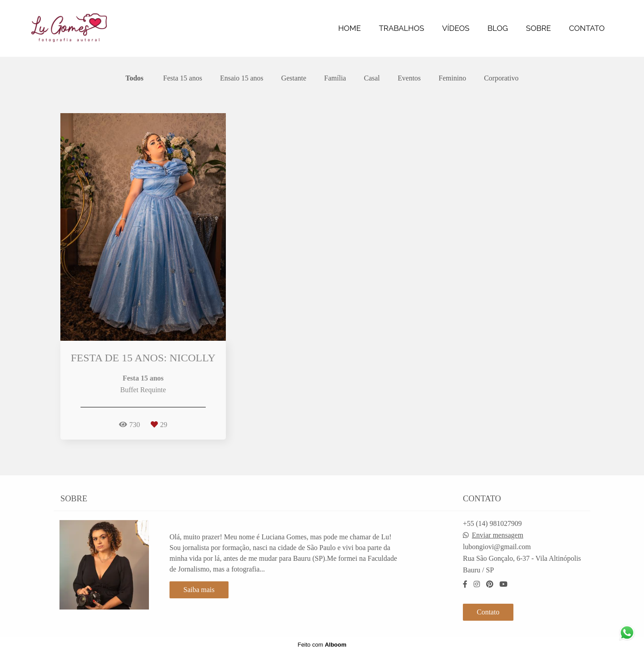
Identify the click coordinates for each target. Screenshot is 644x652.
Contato (488, 612)
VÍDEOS (456, 28)
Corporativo (501, 78)
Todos (135, 78)
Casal (372, 78)
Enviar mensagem (498, 535)
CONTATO (587, 28)
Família (335, 78)
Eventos (409, 78)
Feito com (322, 645)
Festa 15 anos (183, 78)
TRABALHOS (401, 28)
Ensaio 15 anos (242, 78)
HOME (350, 28)
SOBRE (538, 28)
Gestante (294, 78)
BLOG (498, 28)
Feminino (452, 78)
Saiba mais (199, 590)
